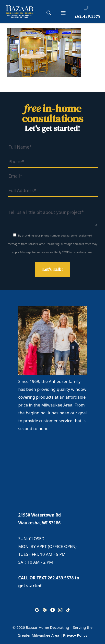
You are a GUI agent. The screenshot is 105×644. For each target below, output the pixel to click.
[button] (49, 14)
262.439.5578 (61, 578)
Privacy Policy (75, 635)
